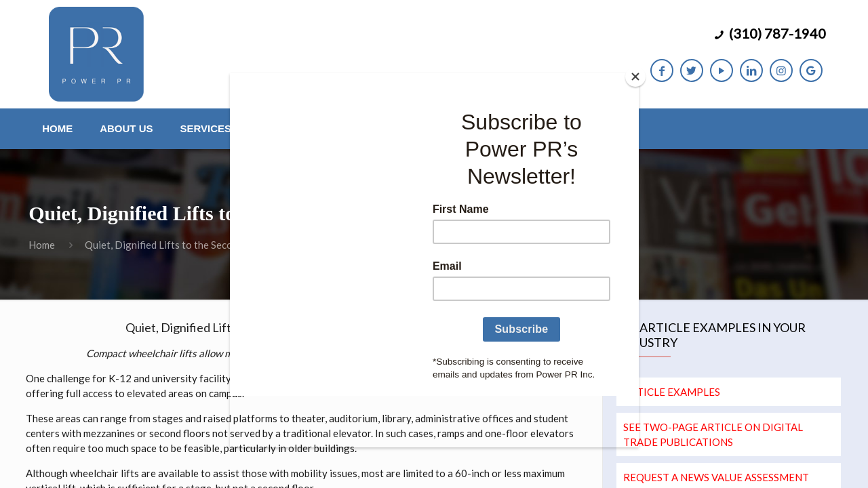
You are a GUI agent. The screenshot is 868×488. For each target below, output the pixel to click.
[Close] (635, 77)
